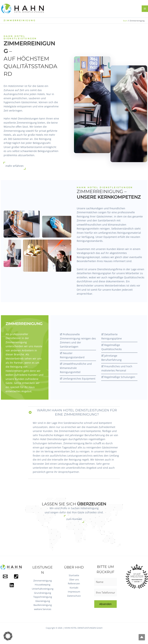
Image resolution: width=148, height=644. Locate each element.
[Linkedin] (12, 585)
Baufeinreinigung (43, 605)
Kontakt (74, 588)
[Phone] (16, 576)
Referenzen (74, 583)
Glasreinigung (43, 601)
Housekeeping (43, 585)
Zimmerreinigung (43, 581)
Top (139, 635)
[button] (8, 636)
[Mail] (5, 576)
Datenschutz (74, 596)
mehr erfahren (14, 168)
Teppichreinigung (43, 597)
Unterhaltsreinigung (43, 589)
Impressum (74, 592)
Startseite (74, 575)
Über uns (74, 579)
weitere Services (43, 609)
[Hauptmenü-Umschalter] (145, 10)
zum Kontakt (74, 519)
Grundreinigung (43, 593)
